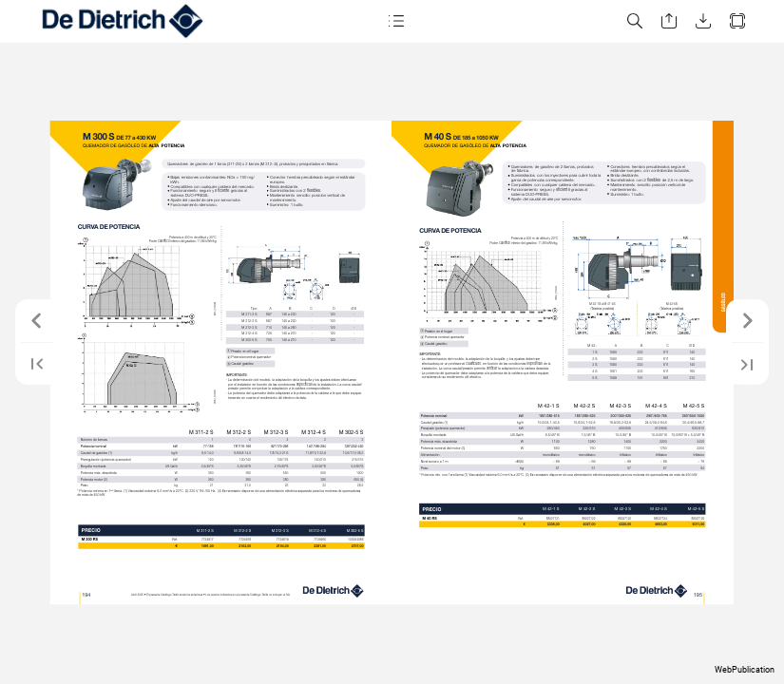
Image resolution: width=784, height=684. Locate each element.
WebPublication (745, 670)
